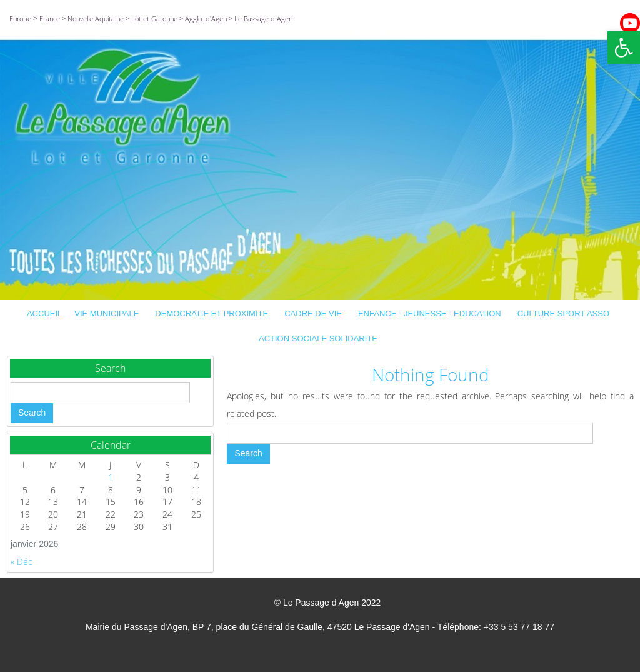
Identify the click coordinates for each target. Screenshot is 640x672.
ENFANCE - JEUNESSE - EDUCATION (432, 313)
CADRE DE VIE (315, 313)
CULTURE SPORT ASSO (565, 313)
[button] (624, 48)
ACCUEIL (44, 313)
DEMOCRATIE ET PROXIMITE (213, 313)
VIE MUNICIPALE (108, 313)
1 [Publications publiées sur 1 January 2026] (111, 477)
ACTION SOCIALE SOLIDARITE (320, 339)
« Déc (22, 562)
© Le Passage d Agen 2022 (328, 603)
